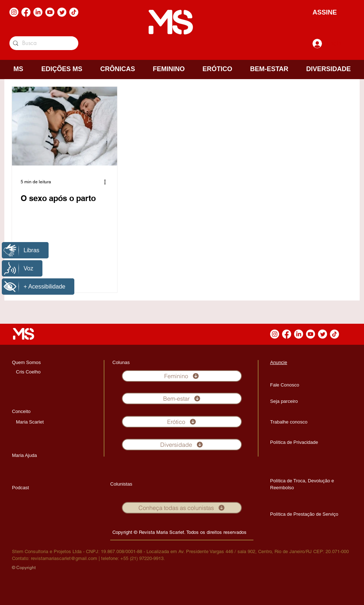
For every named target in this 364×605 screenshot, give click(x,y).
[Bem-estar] (182, 398)
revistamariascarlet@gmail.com (64, 558)
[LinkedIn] (38, 12)
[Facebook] (26, 12)
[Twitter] (62, 12)
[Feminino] (182, 376)
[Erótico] (182, 422)
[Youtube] (50, 12)
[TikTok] (74, 12)
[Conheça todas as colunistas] (182, 508)
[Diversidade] (182, 445)
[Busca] (43, 43)
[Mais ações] (107, 182)
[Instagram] (14, 12)
